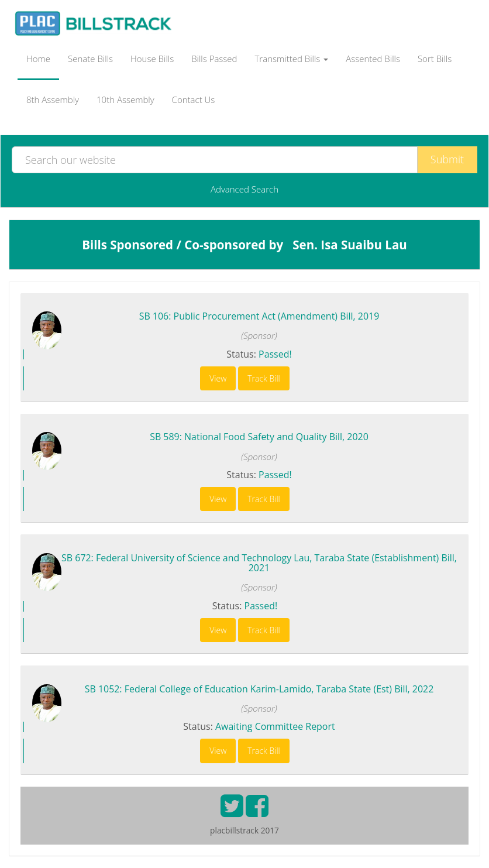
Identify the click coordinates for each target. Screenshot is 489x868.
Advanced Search (244, 189)
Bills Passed (214, 59)
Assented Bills (373, 59)
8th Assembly (53, 100)
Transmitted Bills (292, 59)
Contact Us (194, 100)
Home (38, 59)
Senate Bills (90, 59)
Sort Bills (435, 59)
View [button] (218, 378)
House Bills (152, 59)
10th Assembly (125, 100)
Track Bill (264, 378)
